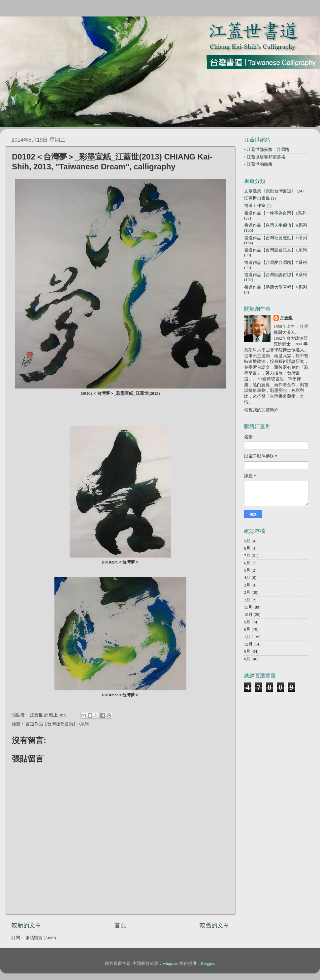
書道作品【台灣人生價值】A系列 (276, 225)
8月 (247, 548)
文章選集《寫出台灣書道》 (270, 191)
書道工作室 (255, 206)
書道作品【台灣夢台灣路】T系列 (275, 263)
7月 (247, 556)
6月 (247, 563)
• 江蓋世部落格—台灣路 (267, 150)
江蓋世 (287, 318)
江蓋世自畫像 (257, 198)
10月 (248, 615)
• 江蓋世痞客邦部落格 (265, 157)
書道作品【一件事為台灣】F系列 (275, 213)
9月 (247, 541)
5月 (247, 570)
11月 (248, 607)
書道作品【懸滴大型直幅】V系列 (276, 287)
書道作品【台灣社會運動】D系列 (57, 724)
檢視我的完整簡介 (261, 410)
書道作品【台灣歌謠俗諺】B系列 (275, 275)
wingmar (170, 964)
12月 (248, 644)
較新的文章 (26, 925)
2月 (247, 592)
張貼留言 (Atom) (41, 938)
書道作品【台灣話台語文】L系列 (275, 250)
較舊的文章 (214, 925)
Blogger (208, 964)
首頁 (120, 925)
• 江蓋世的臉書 (258, 164)
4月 (247, 578)
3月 (247, 585)
